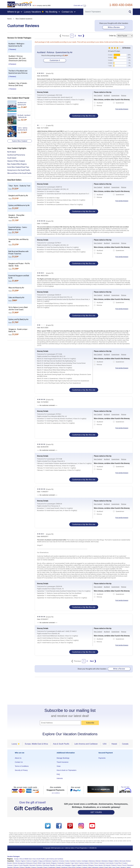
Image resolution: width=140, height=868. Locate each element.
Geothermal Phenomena (16, 155)
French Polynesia (127, 865)
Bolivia (128, 861)
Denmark (32, 865)
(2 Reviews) (12, 64)
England (79, 865)
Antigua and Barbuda (44, 861)
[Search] (105, 12)
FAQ (58, 774)
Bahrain (98, 861)
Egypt (74, 865)
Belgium (111, 861)
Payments (102, 758)
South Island (12, 158)
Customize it (55, 60)
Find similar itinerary (122, 109)
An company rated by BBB (42, 6)
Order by (121, 36)
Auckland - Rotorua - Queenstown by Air (55, 52)
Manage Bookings (63, 758)
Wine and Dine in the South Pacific (19, 173)
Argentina (55, 861)
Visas (59, 766)
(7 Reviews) (12, 49)
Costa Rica (118, 863)
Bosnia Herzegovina (19, 863)
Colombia (102, 863)
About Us (18, 758)
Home (9, 19)
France (119, 865)
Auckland (107, 96)
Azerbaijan (85, 861)
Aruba (67, 861)
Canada (67, 863)
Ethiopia (91, 865)
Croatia (124, 863)
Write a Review (114, 27)
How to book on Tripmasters (67, 770)
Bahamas (92, 861)
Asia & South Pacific (39, 859)
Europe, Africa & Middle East (23, 859)
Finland (113, 865)
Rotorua (124, 96)
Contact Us (19, 762)
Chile (91, 863)
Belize (117, 861)
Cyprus (16, 865)
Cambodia (61, 863)
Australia (72, 861)
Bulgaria (54, 863)
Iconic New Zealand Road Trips (18, 167)
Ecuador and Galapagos (63, 865)
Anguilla (35, 861)
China (96, 863)
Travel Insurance (63, 762)
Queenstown (115, 96)
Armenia (61, 861)
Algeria (23, 861)
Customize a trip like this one (84, 116)
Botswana (29, 863)
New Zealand (98, 96)
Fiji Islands (107, 865)
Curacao (10, 865)
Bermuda (122, 861)
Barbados (105, 861)
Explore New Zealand (20, 141)
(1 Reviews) (12, 76)
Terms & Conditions (22, 766)
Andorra (29, 861)
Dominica (39, 865)
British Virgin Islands (44, 863)
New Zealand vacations (24, 19)
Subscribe (90, 723)
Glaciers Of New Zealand (16, 161)
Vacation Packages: (14, 856)
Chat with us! (80, 5)
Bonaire (10, 863)
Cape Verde (74, 863)
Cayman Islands (84, 863)
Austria (78, 861)
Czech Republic (24, 865)
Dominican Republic (49, 865)
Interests (60, 778)
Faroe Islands (98, 865)
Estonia (85, 865)
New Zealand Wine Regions (17, 164)
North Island (12, 152)
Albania (18, 861)
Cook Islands (109, 863)
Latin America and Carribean (55, 859)
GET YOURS (96, 812)
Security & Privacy (21, 770)
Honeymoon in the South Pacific (19, 170)
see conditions (56, 793)
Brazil (35, 863)
